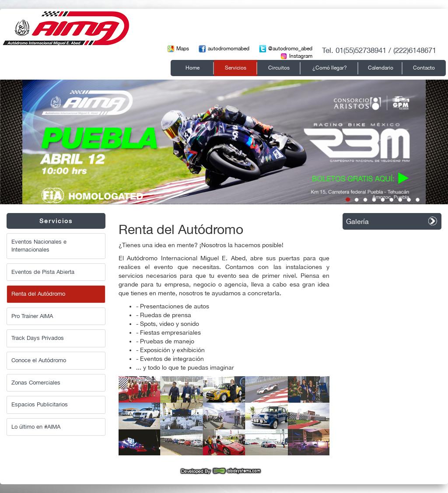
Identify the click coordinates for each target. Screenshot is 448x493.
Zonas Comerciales (36, 383)
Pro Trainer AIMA (32, 316)
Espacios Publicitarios (40, 404)
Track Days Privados (38, 338)
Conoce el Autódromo (39, 360)
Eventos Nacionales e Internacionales (39, 246)
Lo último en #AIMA (36, 427)
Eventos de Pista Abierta (43, 272)
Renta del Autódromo (38, 294)
